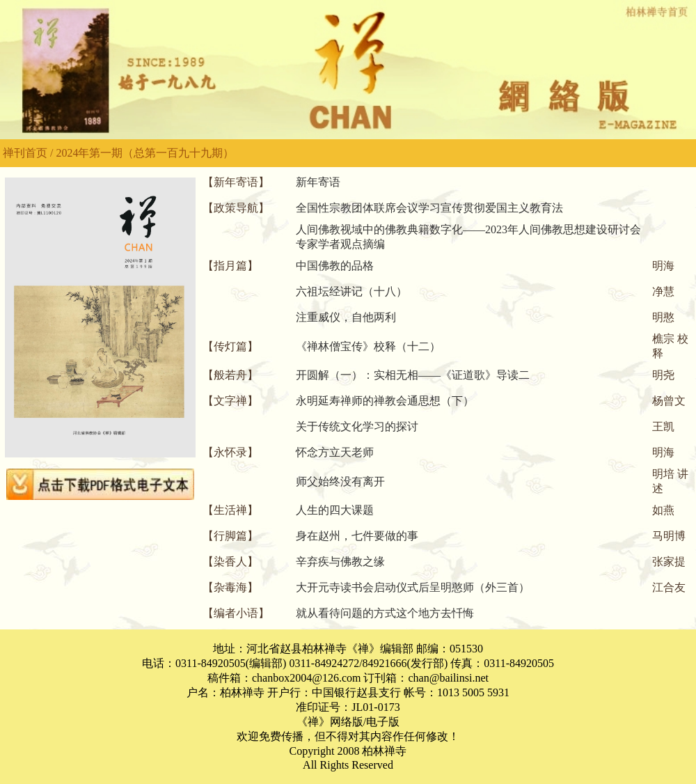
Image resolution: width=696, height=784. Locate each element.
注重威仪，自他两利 (346, 317)
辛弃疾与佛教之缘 (340, 562)
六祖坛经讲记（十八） (351, 291)
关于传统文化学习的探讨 (357, 426)
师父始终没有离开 (340, 481)
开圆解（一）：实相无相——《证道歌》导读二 (413, 375)
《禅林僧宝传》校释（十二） (368, 346)
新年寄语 (318, 182)
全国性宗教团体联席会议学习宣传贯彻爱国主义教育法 (429, 208)
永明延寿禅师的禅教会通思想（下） (385, 401)
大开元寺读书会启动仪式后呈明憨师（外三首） (413, 587)
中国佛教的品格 (335, 266)
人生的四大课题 (335, 510)
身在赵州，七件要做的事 (357, 536)
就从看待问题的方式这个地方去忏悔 (385, 613)
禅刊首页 (25, 153)
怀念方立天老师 (335, 452)
